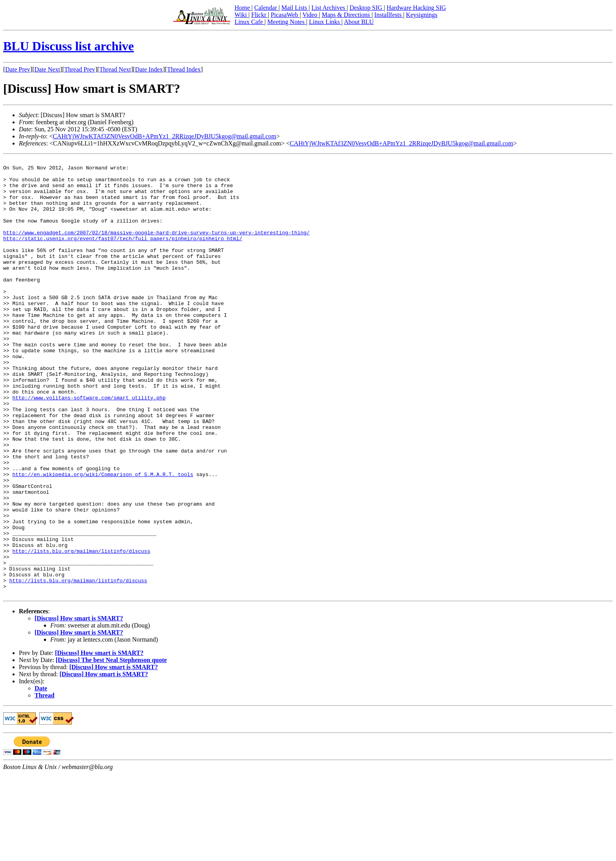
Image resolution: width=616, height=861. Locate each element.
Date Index (149, 69)
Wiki (241, 15)
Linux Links (325, 22)
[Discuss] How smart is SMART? (79, 706)
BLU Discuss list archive (69, 46)
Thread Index (184, 69)
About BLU (359, 22)
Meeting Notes (287, 22)
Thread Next (115, 69)
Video (311, 15)
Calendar (266, 8)
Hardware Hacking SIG (416, 8)
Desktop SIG (367, 8)
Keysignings (422, 15)
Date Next (47, 69)
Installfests (389, 15)
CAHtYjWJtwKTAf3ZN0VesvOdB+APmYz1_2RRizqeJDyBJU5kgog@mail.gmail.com (164, 136)
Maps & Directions (347, 15)
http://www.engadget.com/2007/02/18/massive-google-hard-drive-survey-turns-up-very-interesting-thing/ (156, 248)
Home (243, 8)
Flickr (259, 15)
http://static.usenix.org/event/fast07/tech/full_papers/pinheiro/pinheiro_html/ (123, 255)
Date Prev (18, 69)
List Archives (329, 8)
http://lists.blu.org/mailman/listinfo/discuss (81, 630)
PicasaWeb (285, 15)
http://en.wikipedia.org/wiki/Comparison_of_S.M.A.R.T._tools (103, 538)
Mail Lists (295, 8)
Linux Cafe (249, 22)
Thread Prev (80, 69)
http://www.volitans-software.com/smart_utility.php (89, 446)
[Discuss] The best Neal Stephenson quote (111, 747)
